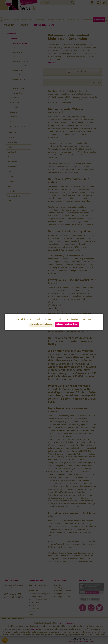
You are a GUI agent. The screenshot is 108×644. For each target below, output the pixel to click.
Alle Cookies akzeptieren (67, 324)
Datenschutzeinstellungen (41, 324)
